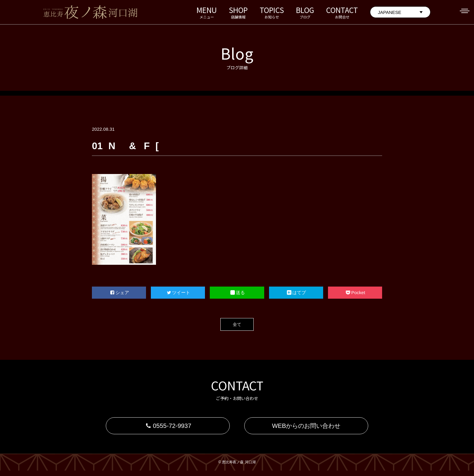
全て (237, 324)
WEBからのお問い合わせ (306, 428)
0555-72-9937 (168, 428)
